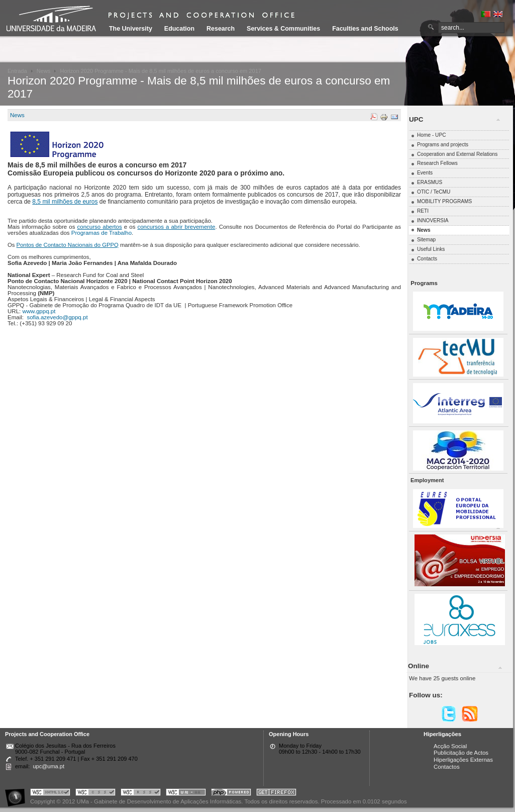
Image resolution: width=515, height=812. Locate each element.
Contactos (447, 767)
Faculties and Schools (365, 29)
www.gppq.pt (39, 311)
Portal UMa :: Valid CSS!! (95, 794)
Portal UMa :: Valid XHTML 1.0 (50, 794)
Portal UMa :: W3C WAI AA (186, 794)
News (44, 71)
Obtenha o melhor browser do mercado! (276, 794)
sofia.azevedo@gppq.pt (57, 317)
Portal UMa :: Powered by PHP (231, 794)
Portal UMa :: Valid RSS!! (141, 794)
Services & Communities (283, 29)
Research (221, 29)
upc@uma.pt (48, 766)
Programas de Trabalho (101, 233)
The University (131, 29)
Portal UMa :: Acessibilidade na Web (18, 794)
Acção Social (450, 746)
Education (179, 29)
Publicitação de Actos (461, 753)
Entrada (17, 71)
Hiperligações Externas (463, 760)
